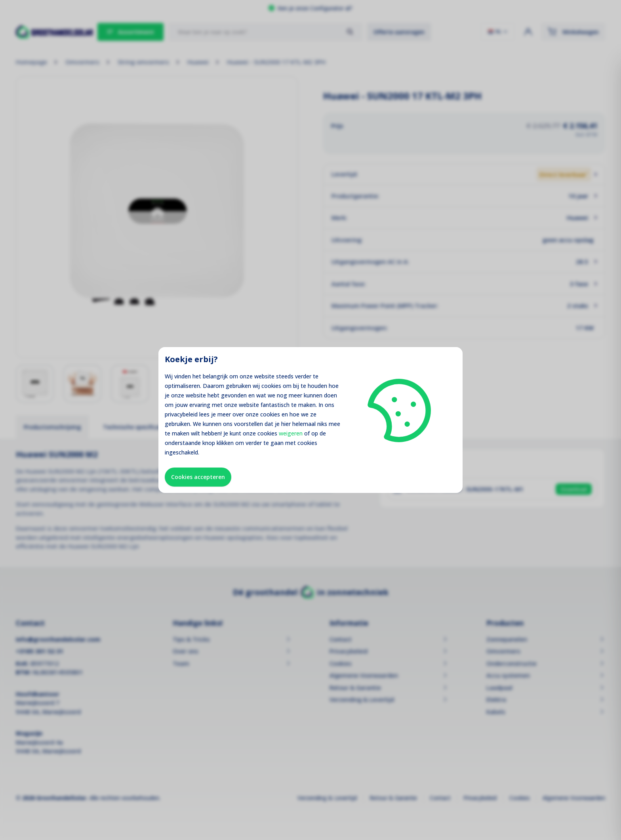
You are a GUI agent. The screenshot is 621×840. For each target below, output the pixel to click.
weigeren (291, 433)
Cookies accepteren (198, 477)
